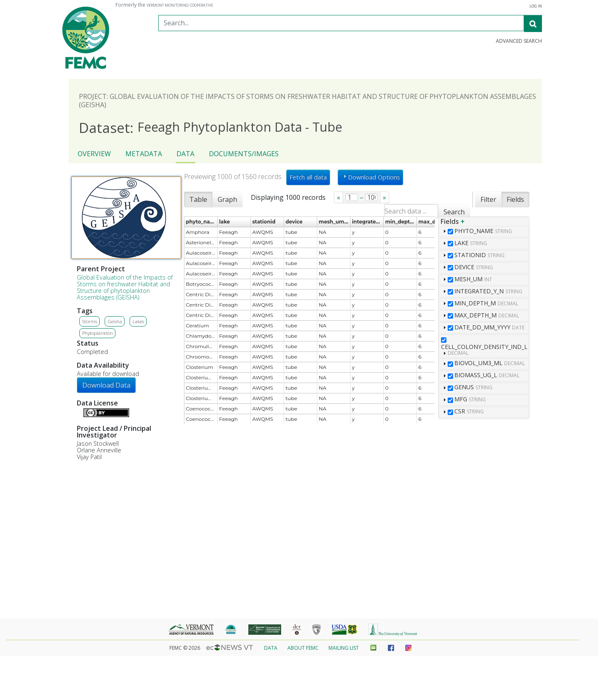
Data (185, 154)
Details (80, 412)
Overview (94, 154)
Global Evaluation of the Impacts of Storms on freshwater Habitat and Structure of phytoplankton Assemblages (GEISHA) (125, 287)
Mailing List (344, 648)
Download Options (371, 177)
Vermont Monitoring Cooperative (180, 5)
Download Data (106, 385)
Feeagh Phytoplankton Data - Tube (211, 127)
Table (198, 199)
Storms (90, 321)
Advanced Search (519, 41)
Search (454, 212)
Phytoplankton (98, 333)
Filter (488, 199)
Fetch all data (308, 177)
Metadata (144, 154)
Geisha (115, 321)
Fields (515, 199)
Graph (227, 199)
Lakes (138, 321)
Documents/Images (244, 154)
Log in (536, 6)
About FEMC (303, 648)
